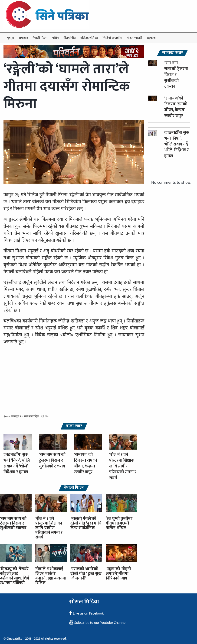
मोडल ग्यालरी (135, 38)
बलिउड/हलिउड (89, 38)
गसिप (55, 38)
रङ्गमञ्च (151, 38)
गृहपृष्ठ (11, 38)
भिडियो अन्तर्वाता (112, 38)
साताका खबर (172, 53)
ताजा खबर (74, 426)
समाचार (23, 38)
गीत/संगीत (70, 38)
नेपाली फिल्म (40, 38)
